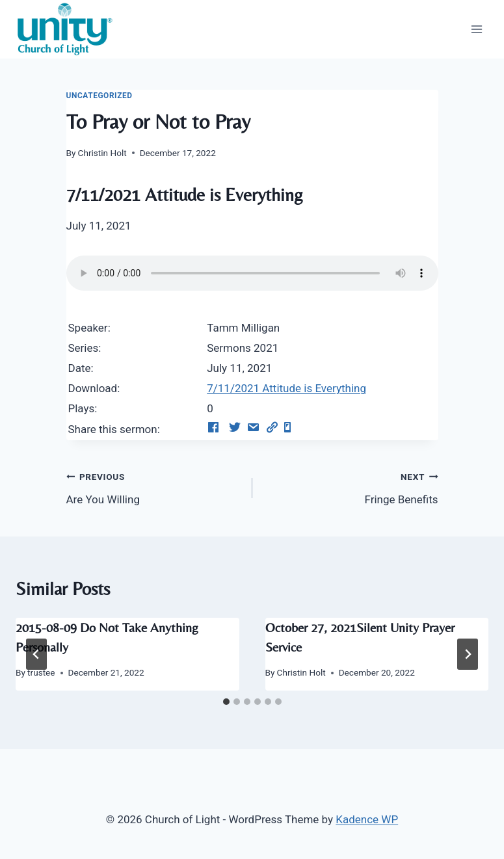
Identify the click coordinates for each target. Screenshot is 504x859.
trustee (41, 672)
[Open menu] (476, 29)
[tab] (226, 702)
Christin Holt (102, 153)
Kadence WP (367, 819)
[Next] (468, 654)
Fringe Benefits (351, 487)
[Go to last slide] (36, 654)
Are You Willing (154, 487)
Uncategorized (99, 96)
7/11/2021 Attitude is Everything (286, 388)
